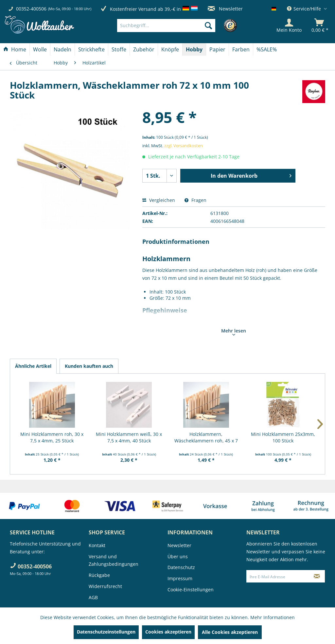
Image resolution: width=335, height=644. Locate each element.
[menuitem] (176, 26)
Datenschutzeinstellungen (106, 632)
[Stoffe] (119, 49)
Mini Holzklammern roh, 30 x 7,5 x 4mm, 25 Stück (52, 437)
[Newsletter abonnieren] (317, 576)
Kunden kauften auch (89, 366)
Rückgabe (99, 575)
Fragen (195, 200)
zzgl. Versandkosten (184, 146)
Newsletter (225, 9)
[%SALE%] (267, 49)
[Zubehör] (144, 49)
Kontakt (97, 545)
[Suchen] (208, 26)
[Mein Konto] (289, 26)
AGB (93, 597)
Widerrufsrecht (105, 586)
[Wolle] (40, 49)
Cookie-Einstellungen (191, 590)
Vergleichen (159, 200)
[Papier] (217, 49)
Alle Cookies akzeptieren (230, 632)
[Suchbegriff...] (166, 26)
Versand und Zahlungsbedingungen (114, 560)
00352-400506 (31, 9)
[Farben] (241, 49)
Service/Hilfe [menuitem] (305, 9)
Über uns (178, 556)
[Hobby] (194, 49)
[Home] (15, 49)
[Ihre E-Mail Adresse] (278, 576)
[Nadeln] (62, 49)
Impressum (180, 578)
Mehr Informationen (273, 617)
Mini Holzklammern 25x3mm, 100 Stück (283, 437)
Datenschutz (181, 567)
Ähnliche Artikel (33, 366)
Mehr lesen (234, 331)
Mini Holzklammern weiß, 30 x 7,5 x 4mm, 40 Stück (129, 437)
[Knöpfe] (170, 49)
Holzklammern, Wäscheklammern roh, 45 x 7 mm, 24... (206, 438)
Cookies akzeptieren (168, 632)
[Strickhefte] (91, 49)
